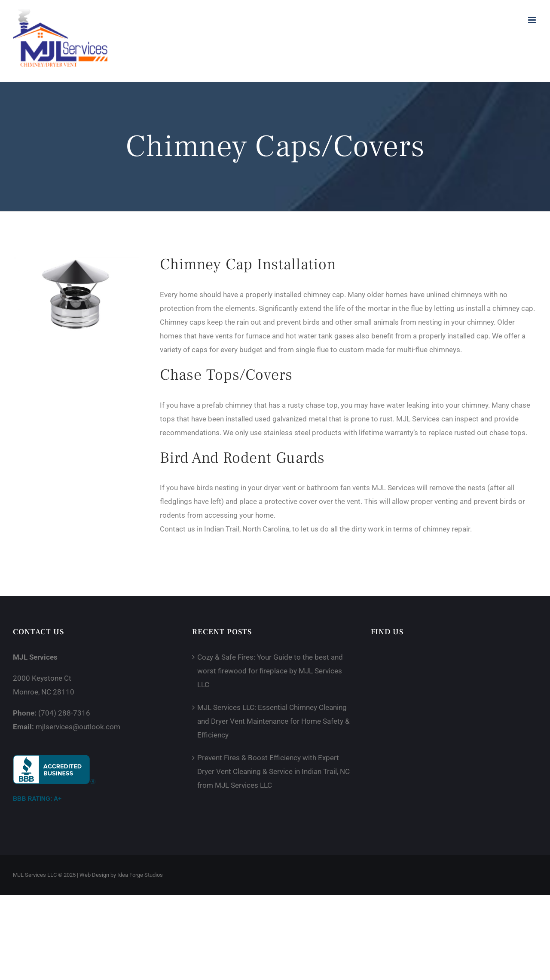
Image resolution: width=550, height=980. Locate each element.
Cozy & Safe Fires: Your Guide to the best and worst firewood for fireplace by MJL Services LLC (270, 671)
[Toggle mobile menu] (533, 20)
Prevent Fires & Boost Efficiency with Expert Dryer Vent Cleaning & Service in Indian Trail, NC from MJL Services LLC (273, 771)
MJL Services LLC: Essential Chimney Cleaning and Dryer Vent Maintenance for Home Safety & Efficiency (273, 721)
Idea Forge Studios (140, 875)
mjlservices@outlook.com (78, 727)
